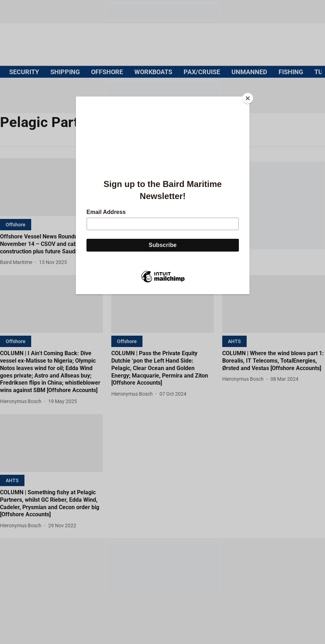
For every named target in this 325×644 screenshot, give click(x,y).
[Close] (248, 98)
